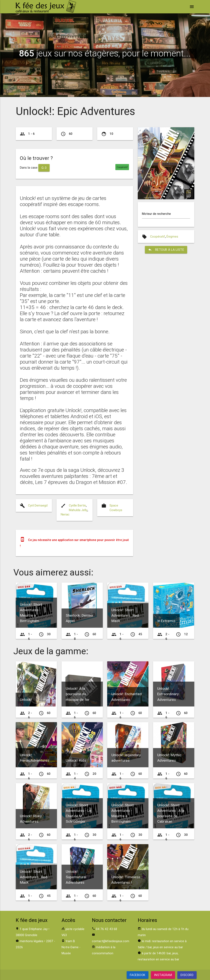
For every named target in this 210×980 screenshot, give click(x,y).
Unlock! (26, 700)
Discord (187, 975)
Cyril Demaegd (38, 505)
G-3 (44, 168)
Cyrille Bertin (77, 505)
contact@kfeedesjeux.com (111, 941)
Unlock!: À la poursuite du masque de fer (78, 694)
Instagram (163, 975)
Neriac (65, 514)
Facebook (137, 975)
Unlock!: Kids (76, 760)
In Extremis (166, 621)
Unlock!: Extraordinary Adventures (168, 694)
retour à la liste (166, 250)
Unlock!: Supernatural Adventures (76, 877)
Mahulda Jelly (78, 510)
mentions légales (32, 941)
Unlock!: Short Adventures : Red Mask (125, 615)
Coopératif (158, 236)
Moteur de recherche (156, 214)
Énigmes (172, 236)
